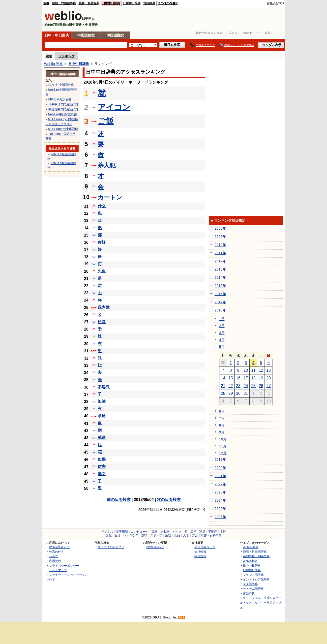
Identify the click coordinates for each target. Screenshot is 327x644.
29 (231, 393)
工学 (193, 532)
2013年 (220, 269)
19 (261, 378)
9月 (222, 432)
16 (238, 378)
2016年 (220, 294)
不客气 (104, 387)
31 (246, 393)
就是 (102, 438)
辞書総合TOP (276, 3)
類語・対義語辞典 (64, 3)
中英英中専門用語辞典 (63, 109)
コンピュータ (140, 532)
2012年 (220, 261)
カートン (110, 197)
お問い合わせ (155, 547)
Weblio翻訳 (250, 561)
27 (268, 386)
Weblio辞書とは (59, 547)
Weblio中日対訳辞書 (63, 114)
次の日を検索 (169, 500)
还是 (102, 322)
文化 (109, 535)
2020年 (220, 468)
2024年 (220, 500)
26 (261, 386)
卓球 (102, 416)
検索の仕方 (57, 552)
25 (253, 386)
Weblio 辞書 (54, 64)
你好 (102, 242)
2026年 (220, 517)
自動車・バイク (171, 532)
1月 (222, 319)
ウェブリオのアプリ (111, 547)
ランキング (67, 56)
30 (238, 393)
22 (231, 386)
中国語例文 (86, 35)
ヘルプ (54, 556)
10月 (223, 439)
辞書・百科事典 (211, 535)
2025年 (220, 509)
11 (253, 370)
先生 (102, 271)
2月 (222, 326)
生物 (168, 535)
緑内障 (104, 307)
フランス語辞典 (253, 575)
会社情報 (200, 552)
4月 (222, 340)
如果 (102, 459)
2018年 (220, 310)
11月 (223, 446)
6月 (222, 411)
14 (223, 378)
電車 (155, 532)
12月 (223, 453)
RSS (182, 618)
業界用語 (122, 532)
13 (268, 370)
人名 (186, 535)
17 (246, 378)
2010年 (220, 245)
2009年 (220, 237)
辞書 (46, 3)
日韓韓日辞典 (132, 3)
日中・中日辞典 (57, 35)
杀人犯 (107, 165)
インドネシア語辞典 (256, 579)
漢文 (102, 474)
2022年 (220, 484)
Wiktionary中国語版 (63, 129)
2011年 (220, 253)
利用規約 (55, 561)
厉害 (102, 467)
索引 (49, 56)
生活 (118, 535)
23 (238, 386)
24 (246, 386)
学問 (223, 532)
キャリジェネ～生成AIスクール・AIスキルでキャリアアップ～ (261, 602)
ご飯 (106, 121)
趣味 (144, 535)
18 (253, 378)
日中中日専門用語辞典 (63, 104)
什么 (102, 206)
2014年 (220, 277)
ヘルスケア (131, 535)
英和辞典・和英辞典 (256, 556)
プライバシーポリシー (64, 566)
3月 (222, 333)
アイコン (114, 107)
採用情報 (200, 556)
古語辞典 (149, 3)
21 (223, 386)
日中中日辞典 (111, 3)
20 (268, 378)
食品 (177, 535)
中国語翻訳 (115, 35)
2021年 (220, 476)
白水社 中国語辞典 (61, 85)
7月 (222, 418)
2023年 (220, 492)
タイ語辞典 (250, 584)
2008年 (220, 228)
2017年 (220, 302)
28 (223, 393)
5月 (222, 347)
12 (261, 370)
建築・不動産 (208, 532)
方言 (195, 535)
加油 (102, 401)
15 (231, 378)
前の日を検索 (119, 500)
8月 (222, 425)
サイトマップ (58, 570)
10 (246, 370)
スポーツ (156, 535)
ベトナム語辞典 (253, 589)
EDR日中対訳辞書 (60, 99)
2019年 (220, 460)
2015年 (220, 286)
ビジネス (107, 532)
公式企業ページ (205, 547)
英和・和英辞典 (89, 3)
